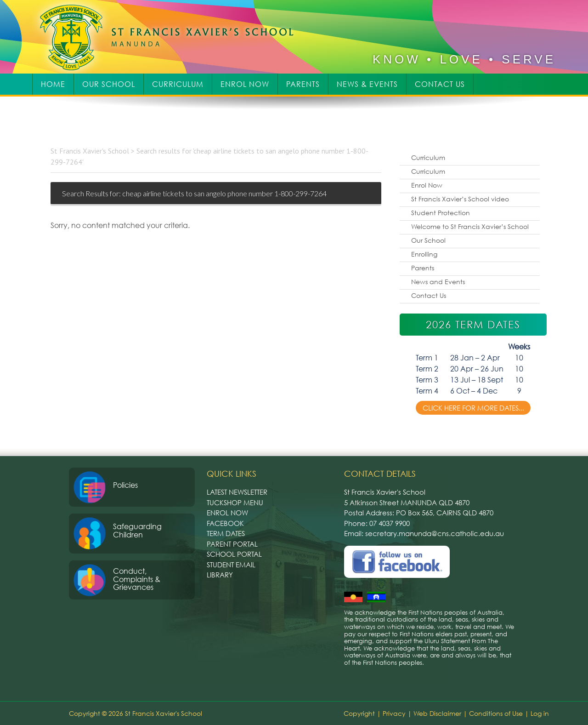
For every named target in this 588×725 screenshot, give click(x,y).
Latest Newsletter (237, 492)
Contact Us (429, 295)
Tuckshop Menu (235, 502)
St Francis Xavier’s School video (460, 199)
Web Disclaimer (437, 713)
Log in (540, 713)
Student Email (231, 565)
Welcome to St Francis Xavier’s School (470, 226)
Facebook (225, 523)
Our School (428, 240)
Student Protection (441, 213)
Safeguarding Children (137, 531)
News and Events (438, 282)
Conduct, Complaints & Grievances (137, 579)
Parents (423, 268)
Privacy (394, 713)
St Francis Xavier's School (173, 37)
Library (220, 575)
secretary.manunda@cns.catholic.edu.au (435, 533)
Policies (125, 485)
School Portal (234, 554)
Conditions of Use (496, 713)
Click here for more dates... (473, 408)
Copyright (359, 713)
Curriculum (428, 157)
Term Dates (226, 533)
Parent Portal (232, 544)
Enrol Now (427, 185)
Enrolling (424, 254)
